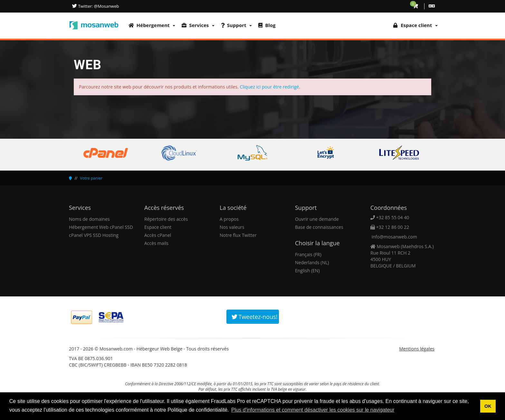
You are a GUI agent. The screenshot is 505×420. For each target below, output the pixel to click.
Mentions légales (417, 349)
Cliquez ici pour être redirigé (269, 87)
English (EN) (307, 271)
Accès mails (156, 243)
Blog (267, 25)
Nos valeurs (232, 227)
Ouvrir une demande (317, 219)
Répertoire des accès (166, 219)
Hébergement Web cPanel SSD (101, 227)
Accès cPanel (158, 235)
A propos (229, 219)
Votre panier (91, 178)
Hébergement (152, 25)
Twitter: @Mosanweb (98, 6)
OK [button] (488, 406)
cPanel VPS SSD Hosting (94, 235)
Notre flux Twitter (238, 235)
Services (198, 25)
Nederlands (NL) (312, 262)
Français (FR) (308, 254)
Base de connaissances (319, 227)
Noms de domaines (89, 219)
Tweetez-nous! (255, 317)
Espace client (158, 227)
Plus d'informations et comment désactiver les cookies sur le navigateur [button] (313, 410)
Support (236, 25)
